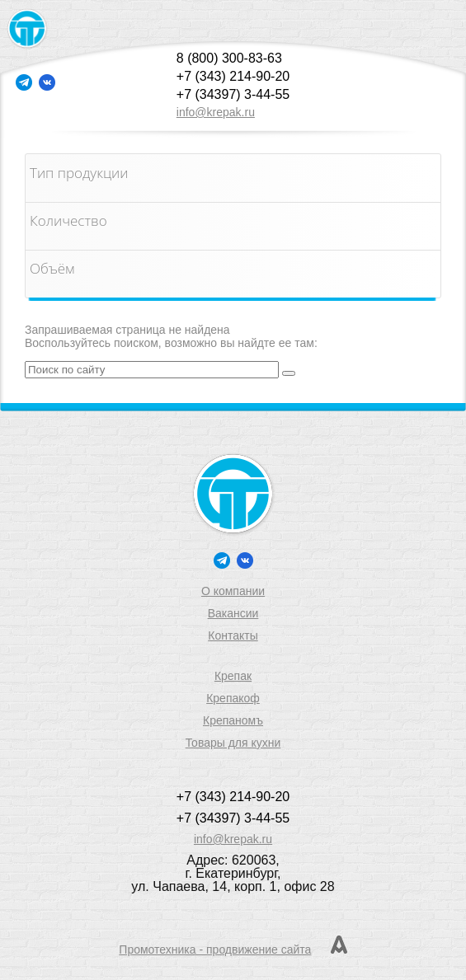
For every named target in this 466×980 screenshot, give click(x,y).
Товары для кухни (233, 743)
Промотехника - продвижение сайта (215, 950)
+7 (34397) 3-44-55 (233, 94)
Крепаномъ (233, 720)
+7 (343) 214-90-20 (233, 76)
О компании (233, 591)
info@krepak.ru (216, 112)
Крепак (233, 676)
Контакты (233, 635)
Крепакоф (233, 698)
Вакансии (233, 613)
